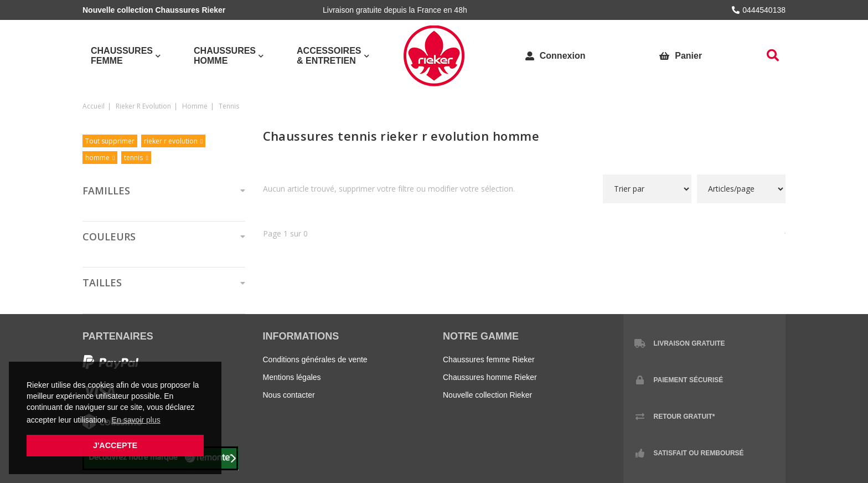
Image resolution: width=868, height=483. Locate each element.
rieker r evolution (143, 106)
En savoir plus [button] (136, 420)
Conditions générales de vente (315, 359)
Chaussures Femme (122, 56)
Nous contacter (289, 395)
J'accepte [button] (115, 445)
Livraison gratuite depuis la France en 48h (395, 10)
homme (195, 106)
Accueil (94, 106)
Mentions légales (292, 377)
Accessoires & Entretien (329, 56)
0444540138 (759, 10)
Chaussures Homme (225, 56)
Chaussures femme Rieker (489, 359)
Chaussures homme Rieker (490, 377)
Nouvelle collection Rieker (487, 395)
